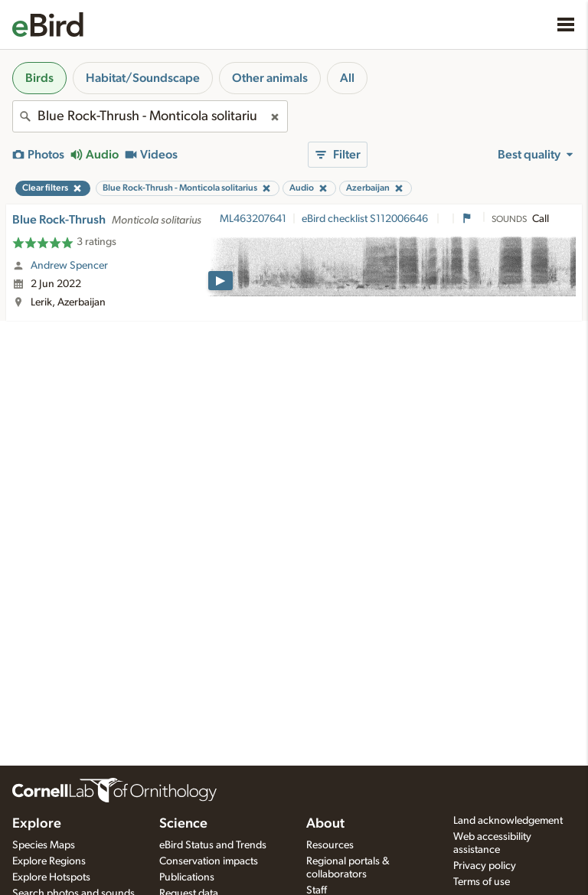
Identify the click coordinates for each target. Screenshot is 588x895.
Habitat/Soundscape (143, 78)
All (347, 78)
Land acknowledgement (508, 821)
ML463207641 (253, 219)
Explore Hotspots (51, 877)
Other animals (270, 78)
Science (183, 824)
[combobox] (150, 116)
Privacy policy (485, 866)
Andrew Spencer (69, 266)
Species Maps (44, 845)
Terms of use (482, 882)
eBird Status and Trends (213, 845)
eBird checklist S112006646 (366, 219)
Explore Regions (49, 861)
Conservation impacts (209, 861)
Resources (330, 845)
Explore (37, 824)
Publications (187, 877)
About (325, 824)
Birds (39, 78)
